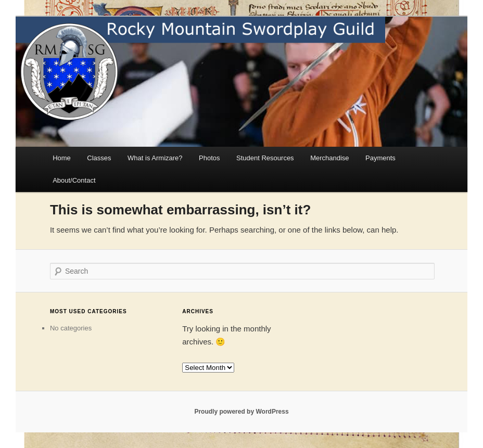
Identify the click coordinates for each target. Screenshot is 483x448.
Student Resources (265, 158)
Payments (380, 158)
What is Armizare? (155, 158)
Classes (99, 158)
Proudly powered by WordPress (241, 412)
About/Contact (74, 180)
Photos (209, 158)
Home (62, 158)
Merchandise (329, 158)
